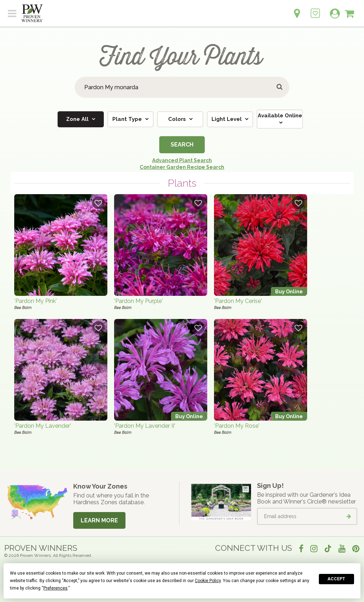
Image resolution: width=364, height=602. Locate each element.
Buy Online (289, 291)
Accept (336, 579)
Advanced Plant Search (182, 160)
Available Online (280, 116)
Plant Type (128, 119)
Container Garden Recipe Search (182, 167)
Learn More (99, 520)
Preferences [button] (55, 588)
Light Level (227, 119)
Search (182, 145)
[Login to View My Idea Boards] (315, 9)
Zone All (78, 119)
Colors (178, 119)
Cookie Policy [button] (208, 581)
